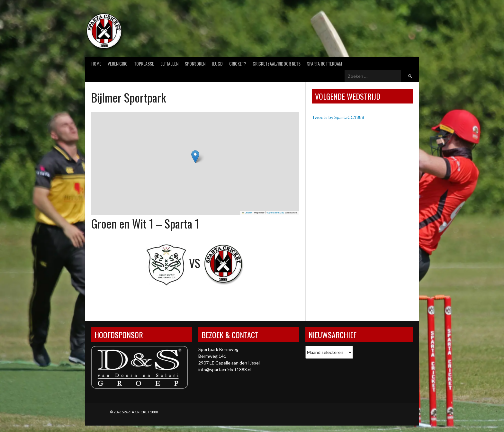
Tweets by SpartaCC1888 (338, 117)
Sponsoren (195, 63)
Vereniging (118, 63)
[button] (195, 157)
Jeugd (217, 63)
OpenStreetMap (276, 213)
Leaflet (247, 213)
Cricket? (238, 63)
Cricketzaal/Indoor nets (277, 63)
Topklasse (144, 63)
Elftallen (169, 63)
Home (96, 63)
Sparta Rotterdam (324, 63)
